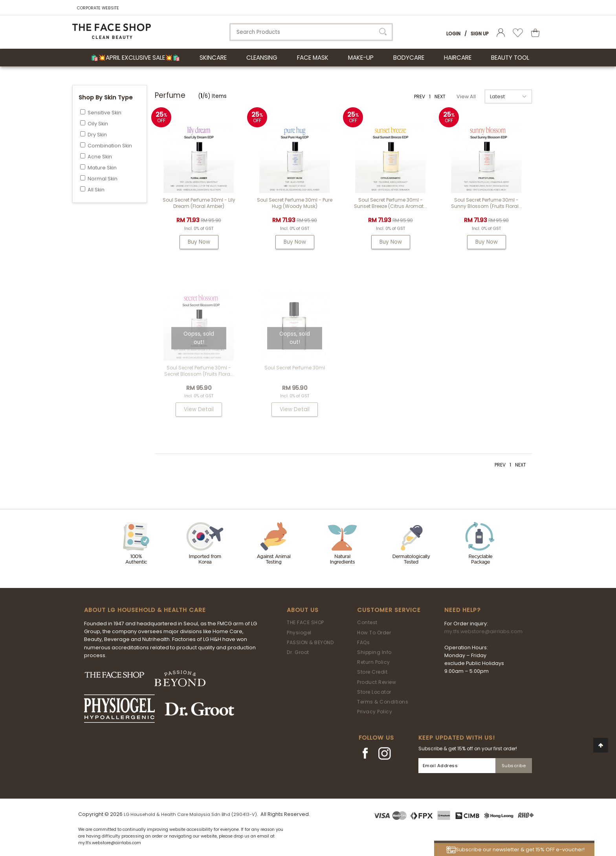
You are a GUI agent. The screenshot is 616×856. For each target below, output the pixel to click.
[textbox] (311, 32)
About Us (303, 610)
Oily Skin (98, 124)
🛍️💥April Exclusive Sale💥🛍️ (135, 58)
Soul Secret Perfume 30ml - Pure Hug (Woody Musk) (295, 203)
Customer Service (389, 610)
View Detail (199, 409)
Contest (367, 622)
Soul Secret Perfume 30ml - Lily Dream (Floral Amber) (199, 203)
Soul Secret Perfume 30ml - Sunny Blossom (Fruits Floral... (487, 203)
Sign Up (480, 34)
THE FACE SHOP (305, 622)
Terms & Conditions (383, 702)
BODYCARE (409, 58)
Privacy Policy (375, 712)
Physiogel (299, 633)
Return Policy (374, 662)
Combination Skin (110, 146)
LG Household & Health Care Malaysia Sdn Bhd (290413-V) (190, 814)
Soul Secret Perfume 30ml (295, 368)
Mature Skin (102, 168)
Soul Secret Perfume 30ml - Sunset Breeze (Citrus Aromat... (390, 203)
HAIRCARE (458, 58)
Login (453, 34)
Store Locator (374, 692)
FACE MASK (313, 58)
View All (466, 96)
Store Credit (372, 672)
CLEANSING (262, 58)
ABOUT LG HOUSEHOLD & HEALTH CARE (145, 610)
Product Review (377, 682)
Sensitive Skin (104, 113)
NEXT (440, 96)
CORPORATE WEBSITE (98, 8)
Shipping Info (374, 652)
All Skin (96, 190)
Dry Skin (97, 135)
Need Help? (462, 610)
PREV (420, 96)
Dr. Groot (298, 652)
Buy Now (199, 242)
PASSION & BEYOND (310, 642)
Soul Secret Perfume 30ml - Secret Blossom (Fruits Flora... (199, 371)
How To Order (374, 633)
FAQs (363, 642)
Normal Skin (103, 179)
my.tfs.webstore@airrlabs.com (483, 631)
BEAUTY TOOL (510, 58)
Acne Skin (100, 157)
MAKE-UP (361, 58)
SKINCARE (213, 58)
